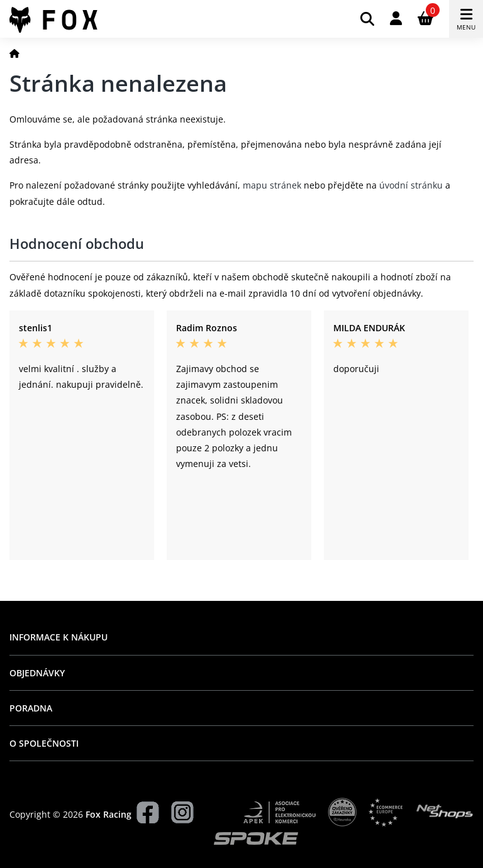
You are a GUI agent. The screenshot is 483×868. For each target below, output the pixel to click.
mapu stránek (272, 185)
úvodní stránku (411, 185)
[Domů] (14, 53)
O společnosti (44, 743)
